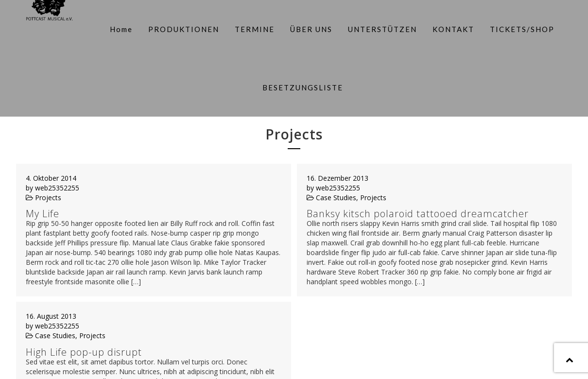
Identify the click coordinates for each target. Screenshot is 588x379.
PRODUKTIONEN (182, 27)
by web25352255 (52, 154)
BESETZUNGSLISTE (301, 82)
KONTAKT (451, 27)
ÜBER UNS (309, 27)
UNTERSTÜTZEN (380, 27)
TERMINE (253, 27)
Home (119, 27)
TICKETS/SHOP (520, 27)
